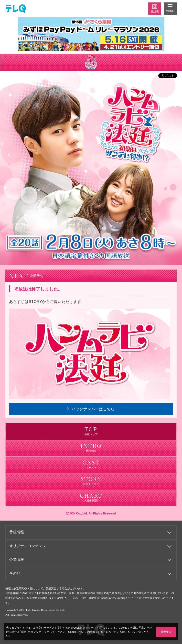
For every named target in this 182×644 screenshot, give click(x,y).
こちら (129, 632)
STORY (35, 301)
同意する (166, 632)
